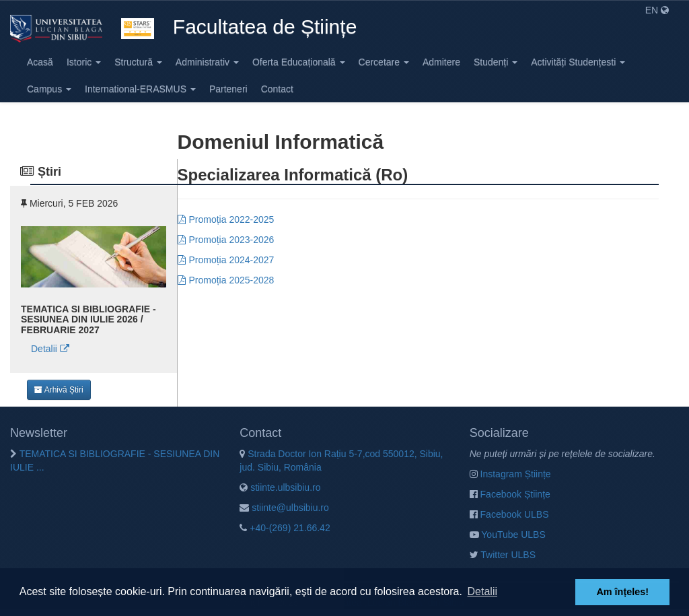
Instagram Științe (510, 474)
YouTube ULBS (508, 535)
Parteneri (228, 89)
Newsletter (39, 433)
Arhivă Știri (59, 390)
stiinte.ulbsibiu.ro (280, 487)
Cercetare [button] (384, 62)
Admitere (441, 62)
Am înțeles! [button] (622, 592)
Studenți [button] (496, 62)
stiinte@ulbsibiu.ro (284, 508)
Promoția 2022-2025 (232, 219)
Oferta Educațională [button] (299, 62)
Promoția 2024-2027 (232, 260)
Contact (277, 89)
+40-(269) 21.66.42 (285, 528)
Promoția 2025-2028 (232, 280)
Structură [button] (138, 62)
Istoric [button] (84, 62)
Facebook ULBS (509, 514)
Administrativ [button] (207, 62)
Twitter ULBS (503, 555)
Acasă (40, 62)
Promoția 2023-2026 (232, 240)
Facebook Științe (510, 494)
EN (657, 10)
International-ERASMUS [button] (140, 89)
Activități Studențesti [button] (578, 62)
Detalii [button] (482, 591)
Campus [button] (49, 89)
